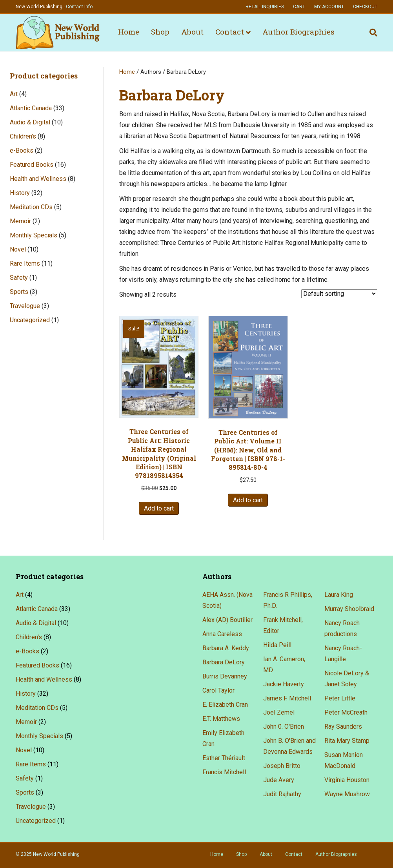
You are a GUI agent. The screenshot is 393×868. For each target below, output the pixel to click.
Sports (19, 292)
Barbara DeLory (224, 662)
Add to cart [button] (159, 508)
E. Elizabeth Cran (225, 705)
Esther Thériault (224, 758)
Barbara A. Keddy (226, 648)
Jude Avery (279, 780)
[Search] (370, 33)
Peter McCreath (346, 712)
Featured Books (32, 165)
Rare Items (25, 263)
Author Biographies (298, 32)
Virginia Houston (347, 780)
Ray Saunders (343, 727)
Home (129, 32)
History (20, 193)
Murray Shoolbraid (349, 609)
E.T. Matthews (221, 719)
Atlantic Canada (31, 108)
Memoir (20, 221)
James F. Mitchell (287, 698)
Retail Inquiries (265, 7)
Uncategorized (30, 320)
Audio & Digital (30, 122)
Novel (18, 249)
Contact (230, 32)
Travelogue (25, 306)
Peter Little (340, 698)
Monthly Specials (34, 235)
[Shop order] (339, 294)
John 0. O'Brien (284, 727)
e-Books (22, 150)
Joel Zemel (279, 712)
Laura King (339, 595)
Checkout (365, 7)
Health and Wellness (38, 179)
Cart (299, 7)
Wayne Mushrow (347, 794)
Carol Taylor (218, 690)
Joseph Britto (282, 766)
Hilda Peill (277, 645)
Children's (23, 136)
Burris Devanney (225, 676)
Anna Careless (222, 634)
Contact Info (79, 7)
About (192, 32)
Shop (160, 32)
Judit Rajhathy (282, 794)
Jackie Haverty (284, 684)
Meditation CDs (31, 207)
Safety (19, 278)
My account (329, 7)
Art (14, 94)
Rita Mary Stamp (347, 741)
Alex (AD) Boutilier (227, 620)
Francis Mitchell (224, 772)
